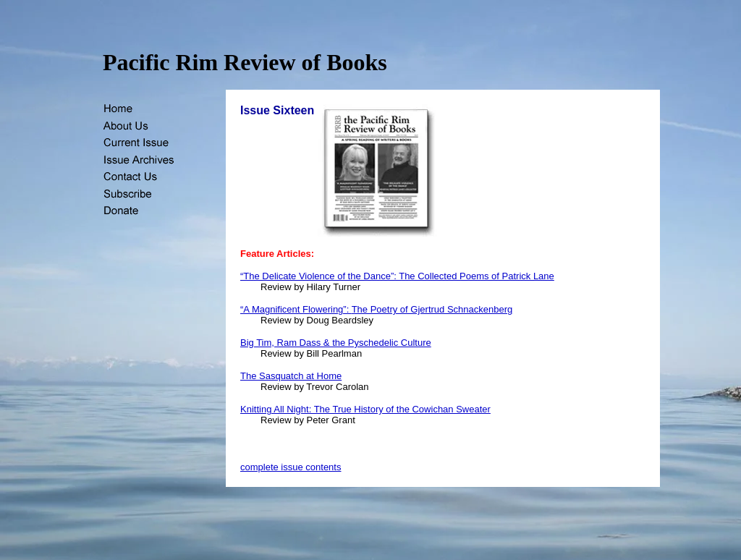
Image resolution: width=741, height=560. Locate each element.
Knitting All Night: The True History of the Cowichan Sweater (365, 409)
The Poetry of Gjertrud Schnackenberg (432, 309)
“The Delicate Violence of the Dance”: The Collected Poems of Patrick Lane (397, 276)
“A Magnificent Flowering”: (296, 309)
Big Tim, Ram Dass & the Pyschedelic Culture (336, 343)
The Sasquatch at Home (291, 376)
